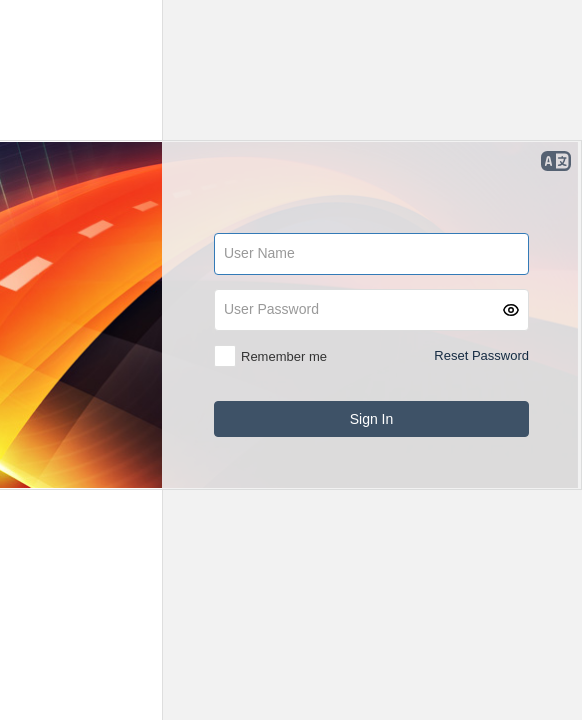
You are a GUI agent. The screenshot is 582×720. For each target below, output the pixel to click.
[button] (511, 310)
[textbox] (371, 254)
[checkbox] (270, 356)
